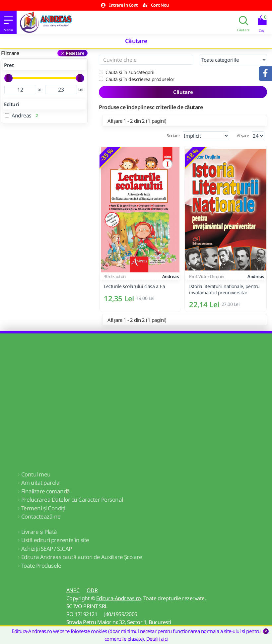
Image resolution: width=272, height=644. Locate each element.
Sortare (173, 136)
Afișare (243, 136)
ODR (92, 590)
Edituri (11, 104)
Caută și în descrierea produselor (137, 79)
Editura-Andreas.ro (119, 598)
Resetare (75, 53)
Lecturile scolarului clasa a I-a (134, 286)
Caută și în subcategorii (127, 72)
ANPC (73, 590)
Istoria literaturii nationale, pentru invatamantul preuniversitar (224, 289)
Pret (9, 65)
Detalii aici (157, 639)
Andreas (170, 276)
